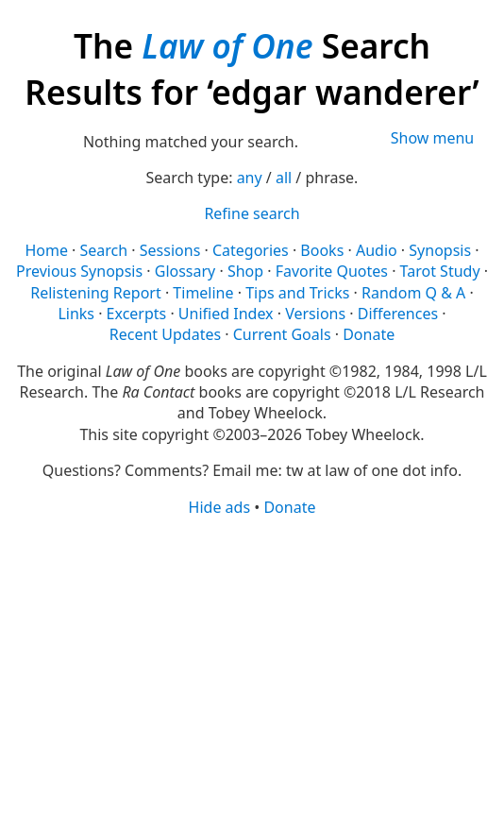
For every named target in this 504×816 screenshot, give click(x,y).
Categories (251, 250)
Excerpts (137, 314)
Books (322, 250)
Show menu (433, 138)
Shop (245, 271)
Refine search (252, 213)
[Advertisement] (252, 665)
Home (46, 250)
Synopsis (440, 250)
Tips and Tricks (297, 293)
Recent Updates (165, 334)
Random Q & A (413, 293)
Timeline (203, 293)
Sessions (170, 250)
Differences (398, 314)
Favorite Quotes (332, 271)
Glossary (185, 271)
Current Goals (282, 334)
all (284, 178)
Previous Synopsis (79, 271)
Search (104, 250)
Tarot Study (440, 271)
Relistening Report (95, 293)
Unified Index (226, 314)
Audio (377, 250)
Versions (315, 314)
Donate (369, 334)
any (250, 178)
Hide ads (220, 507)
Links (76, 314)
